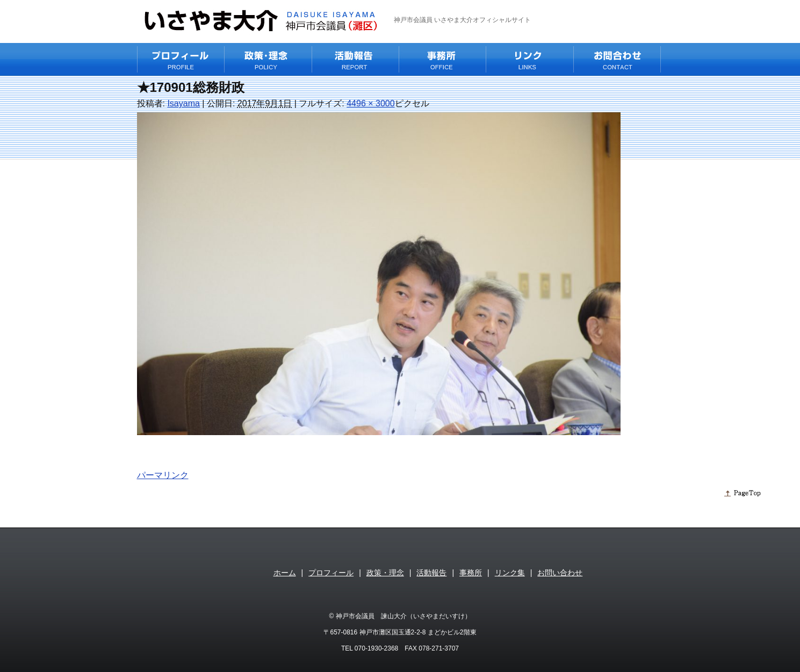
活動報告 (431, 573)
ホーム (285, 573)
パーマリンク (163, 475)
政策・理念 (385, 573)
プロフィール (331, 573)
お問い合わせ (560, 573)
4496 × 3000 (370, 103)
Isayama (183, 103)
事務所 (471, 573)
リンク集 (510, 573)
